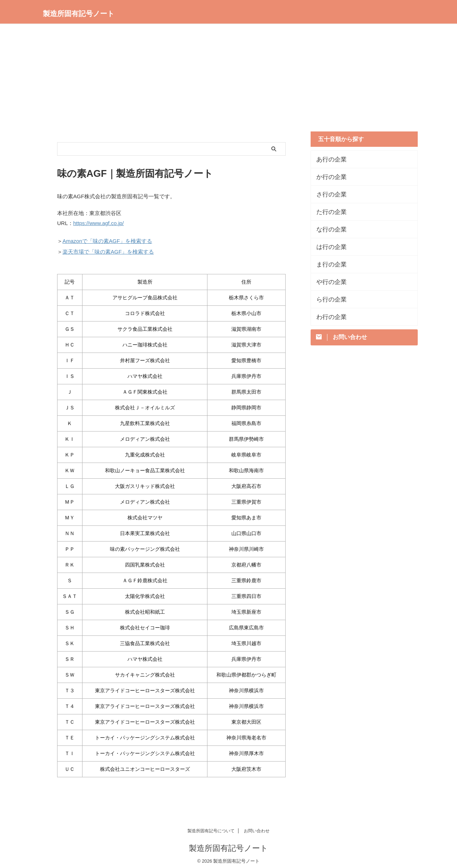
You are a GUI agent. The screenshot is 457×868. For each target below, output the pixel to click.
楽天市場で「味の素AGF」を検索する (108, 249)
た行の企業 (329, 212)
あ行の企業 (329, 159)
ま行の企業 (329, 264)
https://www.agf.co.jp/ (99, 223)
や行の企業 (329, 282)
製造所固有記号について (211, 828)
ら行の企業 (329, 299)
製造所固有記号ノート (79, 14)
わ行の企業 (329, 317)
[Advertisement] (228, 81)
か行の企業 (329, 177)
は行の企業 (329, 247)
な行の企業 (329, 229)
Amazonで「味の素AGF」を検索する (107, 240)
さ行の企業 (329, 194)
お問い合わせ (257, 828)
